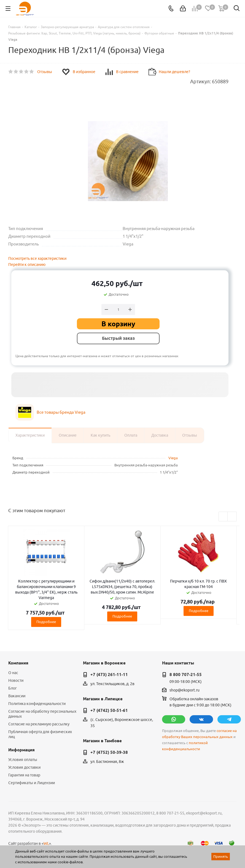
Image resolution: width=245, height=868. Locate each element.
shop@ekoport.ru (185, 690)
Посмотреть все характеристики (37, 258)
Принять (221, 856)
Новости (16, 680)
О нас (13, 673)
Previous (223, 517)
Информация (21, 750)
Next (232, 517)
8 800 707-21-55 (186, 675)
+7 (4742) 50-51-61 (109, 711)
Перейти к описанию (27, 265)
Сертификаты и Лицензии (32, 783)
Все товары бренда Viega (61, 412)
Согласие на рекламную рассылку (39, 724)
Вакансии (17, 696)
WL (46, 843)
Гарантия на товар (24, 775)
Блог (13, 688)
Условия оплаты (23, 760)
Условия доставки (24, 767)
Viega (173, 458)
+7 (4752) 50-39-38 (109, 752)
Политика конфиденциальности (37, 704)
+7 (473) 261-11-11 (109, 675)
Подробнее (46, 622)
